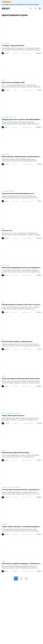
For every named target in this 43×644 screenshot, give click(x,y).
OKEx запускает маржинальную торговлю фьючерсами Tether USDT (21, 157)
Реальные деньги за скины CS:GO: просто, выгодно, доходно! (21, 305)
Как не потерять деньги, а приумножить (17, 341)
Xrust (6, 9)
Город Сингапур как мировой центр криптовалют (21, 379)
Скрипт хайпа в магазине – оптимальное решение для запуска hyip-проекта (21, 527)
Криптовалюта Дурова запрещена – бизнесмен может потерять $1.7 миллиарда (21, 564)
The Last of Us (7, 230)
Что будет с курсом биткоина (13, 46)
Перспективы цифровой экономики (15, 453)
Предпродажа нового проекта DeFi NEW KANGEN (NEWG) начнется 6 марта (21, 119)
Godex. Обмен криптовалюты (13, 416)
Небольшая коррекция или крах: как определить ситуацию (21, 268)
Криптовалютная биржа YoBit (13, 82)
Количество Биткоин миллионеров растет (18, 193)
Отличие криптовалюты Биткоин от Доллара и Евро (21, 490)
